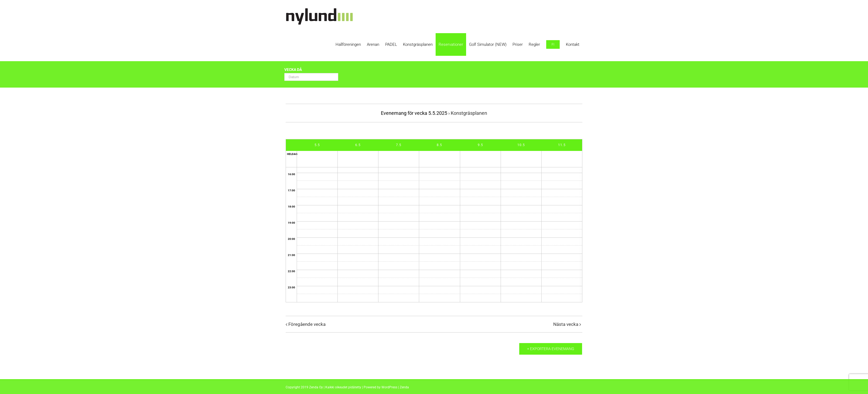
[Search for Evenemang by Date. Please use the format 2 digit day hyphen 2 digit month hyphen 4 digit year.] (311, 77)
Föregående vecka (307, 324)
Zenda (404, 387)
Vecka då (293, 70)
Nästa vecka (566, 324)
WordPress (389, 387)
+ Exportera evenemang (551, 349)
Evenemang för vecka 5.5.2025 (414, 113)
